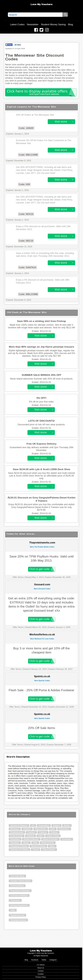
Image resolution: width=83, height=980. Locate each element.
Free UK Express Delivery (42, 444)
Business (15, 829)
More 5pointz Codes (42, 681)
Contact (41, 971)
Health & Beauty (31, 839)
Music (26, 843)
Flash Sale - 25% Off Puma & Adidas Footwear (41, 690)
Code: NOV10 (26, 214)
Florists (54, 832)
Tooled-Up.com (17, 915)
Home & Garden (50, 839)
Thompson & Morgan (20, 891)
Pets (35, 843)
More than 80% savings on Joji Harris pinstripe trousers (41, 347)
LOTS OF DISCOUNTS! (42, 421)
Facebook (35, 960)
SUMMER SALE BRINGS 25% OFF (41, 375)
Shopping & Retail (19, 846)
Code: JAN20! (26, 128)
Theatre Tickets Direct (21, 881)
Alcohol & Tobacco (19, 826)
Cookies (41, 974)
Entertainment (17, 832)
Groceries (15, 839)
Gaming (30, 836)
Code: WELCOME (28, 155)
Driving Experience (19, 905)
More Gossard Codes (42, 589)
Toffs (13, 910)
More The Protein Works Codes (42, 547)
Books (67, 826)
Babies (56, 826)
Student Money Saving (53, 24)
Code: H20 (24, 184)
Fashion (31, 832)
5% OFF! (42, 398)
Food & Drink (16, 836)
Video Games (49, 850)
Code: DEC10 (26, 241)
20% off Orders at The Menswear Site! (35, 115)
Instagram (53, 960)
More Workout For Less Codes (42, 639)
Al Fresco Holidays (19, 896)
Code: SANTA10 (27, 267)
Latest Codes (17, 24)
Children (27, 829)
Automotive (44, 826)
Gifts (40, 836)
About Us (41, 968)
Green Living (53, 836)
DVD (53, 829)
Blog (70, 24)
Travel (35, 850)
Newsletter (33, 24)
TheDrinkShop (17, 886)
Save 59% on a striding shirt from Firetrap (41, 321)
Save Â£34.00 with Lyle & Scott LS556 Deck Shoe (41, 469)
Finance (43, 832)
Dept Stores (41, 829)
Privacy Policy (41, 977)
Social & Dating (38, 846)
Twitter (44, 960)
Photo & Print (48, 843)
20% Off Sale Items (42, 728)
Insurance (67, 839)
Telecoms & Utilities (19, 850)
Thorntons (15, 900)
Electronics (64, 829)
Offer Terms (18, 577)
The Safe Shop (17, 876)
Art (33, 826)
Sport (52, 846)
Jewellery (15, 843)
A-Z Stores (41, 965)
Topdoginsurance (18, 920)
